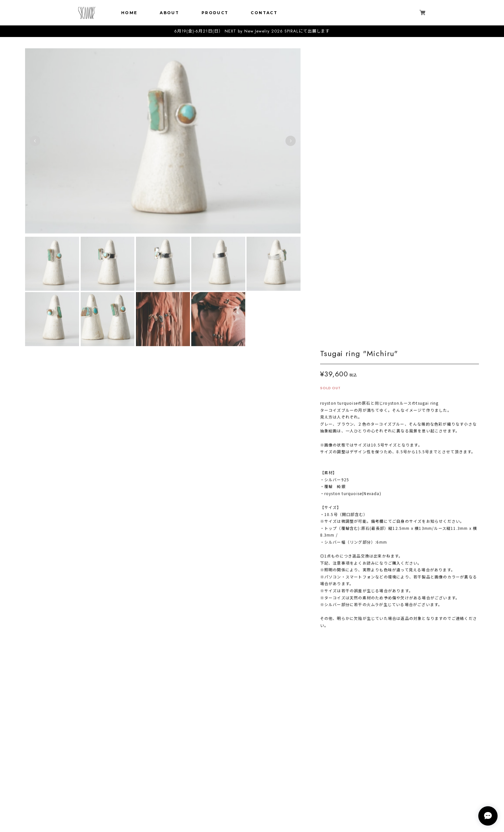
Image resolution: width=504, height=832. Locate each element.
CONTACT (264, 13)
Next (287, 141)
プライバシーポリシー (252, 793)
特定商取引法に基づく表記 (252, 802)
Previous (35, 141)
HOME (129, 13)
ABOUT (169, 13)
